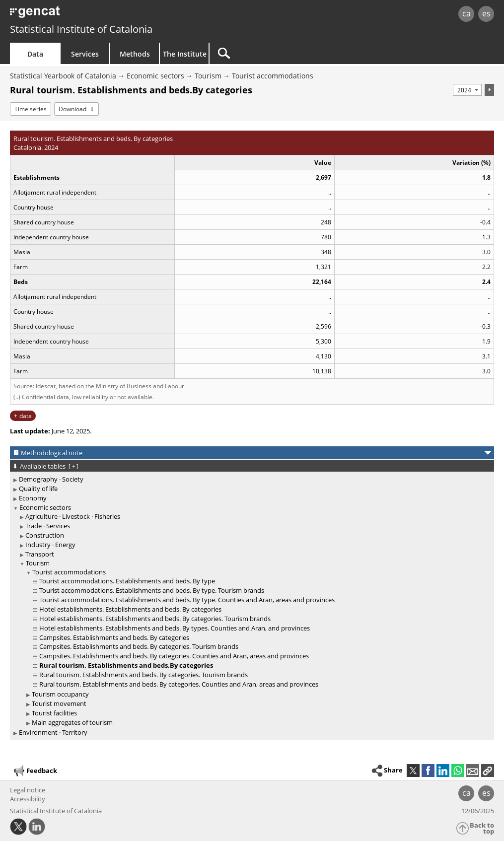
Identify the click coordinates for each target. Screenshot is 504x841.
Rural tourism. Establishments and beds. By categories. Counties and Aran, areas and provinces (179, 684)
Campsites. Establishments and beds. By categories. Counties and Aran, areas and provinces (174, 656)
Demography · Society (51, 479)
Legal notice (28, 790)
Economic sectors (155, 76)
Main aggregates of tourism (72, 722)
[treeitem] (250, 479)
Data (35, 54)
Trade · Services (48, 526)
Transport (40, 554)
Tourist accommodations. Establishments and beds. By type (127, 581)
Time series (31, 109)
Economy (33, 498)
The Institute (185, 54)
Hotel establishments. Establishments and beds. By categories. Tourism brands (155, 619)
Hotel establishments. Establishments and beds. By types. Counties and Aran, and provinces (175, 628)
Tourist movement (59, 703)
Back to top (482, 828)
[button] (488, 771)
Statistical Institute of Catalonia (81, 29)
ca (467, 13)
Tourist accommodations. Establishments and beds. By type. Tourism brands (152, 590)
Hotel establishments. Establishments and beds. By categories (130, 609)
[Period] (467, 90)
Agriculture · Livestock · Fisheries (73, 516)
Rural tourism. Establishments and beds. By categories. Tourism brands (144, 675)
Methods (135, 54)
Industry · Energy (50, 545)
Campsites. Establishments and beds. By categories (114, 637)
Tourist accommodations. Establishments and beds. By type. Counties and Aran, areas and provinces (187, 600)
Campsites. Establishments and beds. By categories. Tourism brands (139, 646)
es (486, 13)
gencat (107, 15)
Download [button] (72, 109)
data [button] (26, 416)
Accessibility (28, 799)
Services (85, 54)
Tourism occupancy (60, 694)
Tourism (208, 76)
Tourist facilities (54, 713)
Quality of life (38, 489)
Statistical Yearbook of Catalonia (63, 76)
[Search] (294, 53)
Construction (45, 535)
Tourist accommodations (273, 76)
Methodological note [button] (52, 453)
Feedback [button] (35, 771)
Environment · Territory (53, 732)
